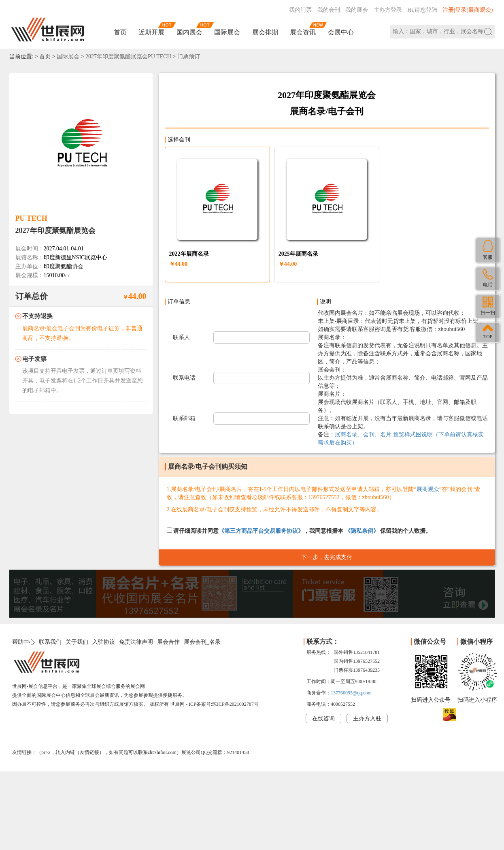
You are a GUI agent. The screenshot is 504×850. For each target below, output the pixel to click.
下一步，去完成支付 (327, 557)
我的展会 (357, 10)
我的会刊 (329, 10)
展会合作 (168, 642)
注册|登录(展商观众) (468, 10)
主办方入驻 (367, 719)
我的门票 (300, 10)
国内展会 (189, 32)
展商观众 (428, 489)
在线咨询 (323, 719)
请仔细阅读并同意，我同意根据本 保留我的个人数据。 (299, 531)
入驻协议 (104, 642)
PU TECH (31, 218)
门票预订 (189, 57)
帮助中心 (23, 642)
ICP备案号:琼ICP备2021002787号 (224, 704)
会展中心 (341, 32)
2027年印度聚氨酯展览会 (55, 231)
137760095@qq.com (351, 693)
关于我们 (77, 642)
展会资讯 (303, 32)
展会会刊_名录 (202, 642)
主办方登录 (388, 10)
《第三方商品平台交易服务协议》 (261, 531)
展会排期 (265, 32)
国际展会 (227, 32)
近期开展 (151, 32)
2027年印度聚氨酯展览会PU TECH (128, 57)
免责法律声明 (136, 642)
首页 (120, 32)
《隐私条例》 (362, 531)
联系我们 (50, 642)
